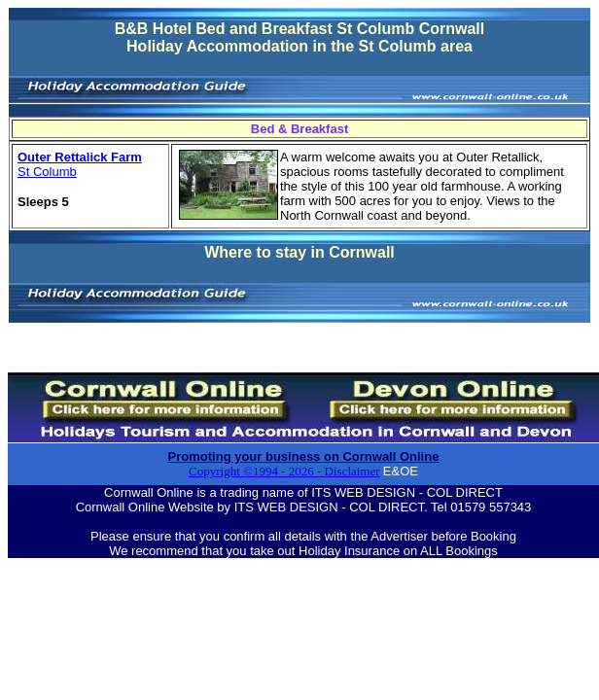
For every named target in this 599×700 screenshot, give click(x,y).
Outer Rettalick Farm (80, 157)
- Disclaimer (347, 471)
